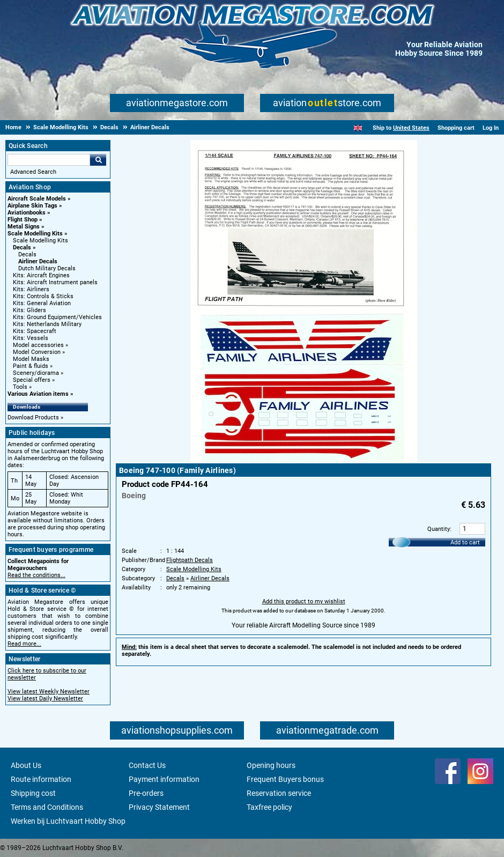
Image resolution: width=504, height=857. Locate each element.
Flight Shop (23, 220)
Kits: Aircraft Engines (41, 275)
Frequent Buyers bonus (285, 779)
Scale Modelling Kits (35, 234)
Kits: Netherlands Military (47, 324)
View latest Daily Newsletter (45, 699)
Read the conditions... (36, 575)
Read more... (24, 644)
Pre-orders (146, 793)
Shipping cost (33, 793)
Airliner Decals (38, 261)
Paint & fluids (31, 366)
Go (98, 160)
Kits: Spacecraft (35, 331)
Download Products (33, 418)
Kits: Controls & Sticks (43, 296)
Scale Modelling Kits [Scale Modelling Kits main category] (40, 241)
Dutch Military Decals (47, 268)
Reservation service (279, 793)
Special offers (32, 380)
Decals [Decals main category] (27, 254)
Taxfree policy (269, 807)
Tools (20, 387)
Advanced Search (33, 172)
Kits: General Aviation (42, 303)
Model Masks (31, 359)
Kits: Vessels (31, 338)
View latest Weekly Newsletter (49, 692)
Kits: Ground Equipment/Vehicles (57, 317)
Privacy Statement (159, 807)
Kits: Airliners (31, 289)
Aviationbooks (27, 213)
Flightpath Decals (190, 560)
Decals (22, 248)
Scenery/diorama (36, 373)
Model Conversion (37, 352)
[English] (358, 128)
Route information (41, 779)
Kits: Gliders (29, 310)
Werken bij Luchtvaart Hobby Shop (68, 821)
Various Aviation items (38, 394)
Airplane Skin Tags (32, 206)
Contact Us (147, 765)
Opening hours (271, 765)
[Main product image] (304, 460)
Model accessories (38, 345)
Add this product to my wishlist (304, 601)
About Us (26, 765)
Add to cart (465, 542)
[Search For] (49, 160)
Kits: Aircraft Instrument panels (55, 282)
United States (411, 128)
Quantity (439, 529)
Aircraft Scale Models (37, 199)
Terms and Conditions (47, 807)
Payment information (164, 779)
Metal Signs (24, 227)
